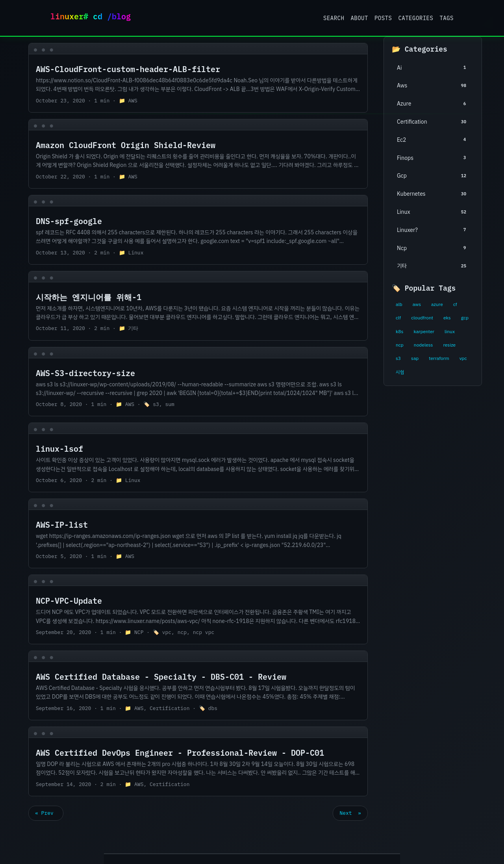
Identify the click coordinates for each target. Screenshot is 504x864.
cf (455, 304)
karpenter (424, 332)
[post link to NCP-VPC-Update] (198, 609)
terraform (439, 358)
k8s (399, 332)
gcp (465, 318)
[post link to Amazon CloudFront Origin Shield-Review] (198, 154)
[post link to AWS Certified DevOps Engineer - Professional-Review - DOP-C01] (198, 761)
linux (450, 332)
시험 (400, 372)
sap (415, 358)
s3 (398, 358)
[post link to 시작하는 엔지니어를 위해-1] (198, 306)
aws (417, 304)
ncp (400, 345)
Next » (350, 813)
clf (398, 318)
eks (447, 318)
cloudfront (422, 318)
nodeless (423, 345)
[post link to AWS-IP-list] (198, 533)
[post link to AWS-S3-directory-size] (198, 382)
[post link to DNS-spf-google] (198, 230)
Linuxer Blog (94, 18)
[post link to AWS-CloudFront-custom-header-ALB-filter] (198, 78)
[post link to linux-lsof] (198, 457)
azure (437, 304)
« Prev (46, 813)
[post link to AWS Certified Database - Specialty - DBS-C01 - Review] (198, 685)
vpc (463, 358)
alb (399, 304)
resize (449, 345)
